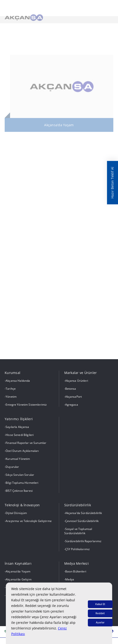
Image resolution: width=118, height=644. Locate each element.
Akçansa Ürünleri (77, 381)
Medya (70, 579)
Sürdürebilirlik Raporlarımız (83, 541)
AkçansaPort (74, 397)
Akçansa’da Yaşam (18, 571)
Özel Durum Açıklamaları (22, 451)
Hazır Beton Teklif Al (112, 183)
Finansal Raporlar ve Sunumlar (26, 443)
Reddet (100, 613)
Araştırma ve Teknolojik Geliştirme (29, 521)
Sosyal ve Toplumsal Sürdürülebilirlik (78, 531)
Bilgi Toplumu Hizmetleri (22, 483)
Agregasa (72, 405)
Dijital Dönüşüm (16, 513)
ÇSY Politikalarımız (78, 549)
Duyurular (12, 467)
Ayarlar (100, 623)
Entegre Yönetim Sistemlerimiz (26, 405)
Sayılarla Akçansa (17, 427)
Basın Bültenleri (76, 571)
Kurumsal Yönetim (18, 459)
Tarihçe (11, 389)
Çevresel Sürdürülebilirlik (82, 521)
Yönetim (11, 397)
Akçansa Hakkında (18, 381)
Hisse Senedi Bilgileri (20, 435)
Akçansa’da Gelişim (19, 579)
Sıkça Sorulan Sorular (20, 475)
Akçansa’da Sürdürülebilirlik (84, 513)
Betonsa (71, 389)
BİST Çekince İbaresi (19, 491)
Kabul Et (100, 604)
